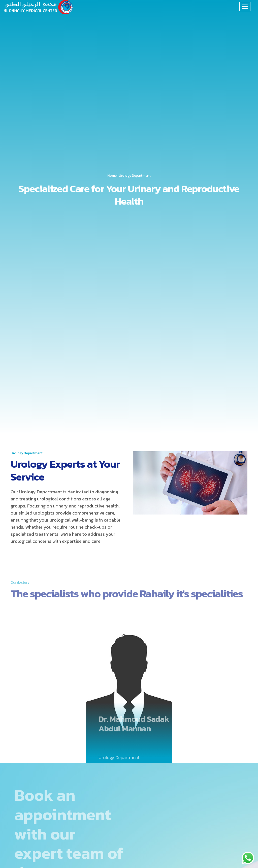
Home (112, 176)
